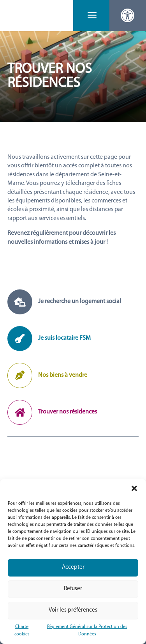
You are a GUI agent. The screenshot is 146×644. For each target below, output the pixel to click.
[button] (134, 488)
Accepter (73, 567)
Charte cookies (22, 631)
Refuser (73, 589)
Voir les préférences (73, 610)
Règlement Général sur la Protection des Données (87, 631)
